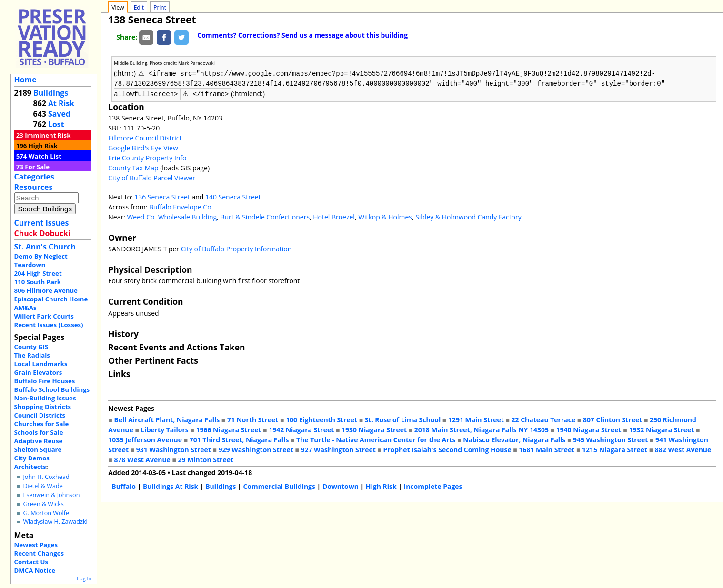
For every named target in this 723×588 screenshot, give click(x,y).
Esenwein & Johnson (51, 495)
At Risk (61, 103)
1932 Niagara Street (661, 429)
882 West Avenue (683, 449)
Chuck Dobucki (42, 233)
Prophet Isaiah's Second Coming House (447, 449)
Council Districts (40, 415)
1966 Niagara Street (228, 429)
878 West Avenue (142, 459)
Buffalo (124, 485)
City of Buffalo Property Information (236, 248)
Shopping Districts (43, 407)
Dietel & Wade (43, 486)
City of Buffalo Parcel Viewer (152, 177)
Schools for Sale (39, 432)
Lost (56, 124)
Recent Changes (39, 553)
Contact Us (31, 562)
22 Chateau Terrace (544, 419)
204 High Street (38, 273)
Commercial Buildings (279, 485)
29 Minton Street (206, 459)
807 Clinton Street (613, 419)
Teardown (30, 265)
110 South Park (38, 282)
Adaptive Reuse (39, 441)
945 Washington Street (610, 439)
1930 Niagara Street (374, 429)
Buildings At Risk (171, 485)
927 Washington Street (338, 449)
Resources (34, 187)
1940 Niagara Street (589, 429)
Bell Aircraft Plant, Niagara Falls (167, 419)
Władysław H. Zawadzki (55, 522)
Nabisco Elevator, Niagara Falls (514, 439)
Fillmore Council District (145, 137)
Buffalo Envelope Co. (181, 206)
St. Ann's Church (45, 247)
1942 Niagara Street (301, 429)
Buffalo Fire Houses (45, 381)
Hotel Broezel (334, 216)
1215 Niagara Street (615, 449)
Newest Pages (36, 545)
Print (160, 7)
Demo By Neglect (41, 256)
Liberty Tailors (164, 429)
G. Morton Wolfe (46, 513)
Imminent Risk (48, 135)
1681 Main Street (547, 449)
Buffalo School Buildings (52, 389)
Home (25, 80)
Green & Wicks (43, 504)
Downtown (341, 485)
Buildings (51, 93)
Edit (139, 7)
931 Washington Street (174, 449)
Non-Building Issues (45, 398)
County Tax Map (133, 167)
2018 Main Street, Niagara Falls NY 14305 (482, 429)
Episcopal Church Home (51, 299)
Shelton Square (38, 449)
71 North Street (253, 419)
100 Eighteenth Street (321, 419)
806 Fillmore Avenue (46, 290)
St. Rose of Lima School (403, 419)
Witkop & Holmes (385, 216)
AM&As (25, 308)
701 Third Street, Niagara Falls (239, 439)
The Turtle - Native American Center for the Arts (376, 439)
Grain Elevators (38, 372)
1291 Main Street (476, 419)
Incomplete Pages (433, 485)
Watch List (45, 156)
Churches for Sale (42, 424)
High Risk (43, 146)
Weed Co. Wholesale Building (172, 216)
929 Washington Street (256, 449)
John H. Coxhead (46, 477)
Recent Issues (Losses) (49, 325)
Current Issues (42, 223)
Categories (34, 177)
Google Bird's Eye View (143, 147)
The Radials (32, 355)
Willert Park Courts (44, 316)
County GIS (31, 347)
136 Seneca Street (162, 196)
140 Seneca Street (233, 196)
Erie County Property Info (147, 157)
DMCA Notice (35, 570)
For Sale (37, 167)
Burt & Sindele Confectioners (265, 216)
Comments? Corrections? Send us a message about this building (302, 35)
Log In (84, 578)
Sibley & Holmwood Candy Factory (468, 216)
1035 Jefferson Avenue (145, 439)
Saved (59, 114)
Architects (30, 467)
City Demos (32, 458)
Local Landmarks (41, 364)
